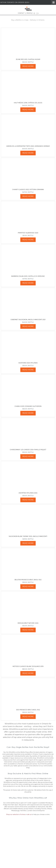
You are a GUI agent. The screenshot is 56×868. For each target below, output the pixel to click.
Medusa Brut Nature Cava (28, 623)
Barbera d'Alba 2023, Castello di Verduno (28, 276)
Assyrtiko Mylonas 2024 (28, 493)
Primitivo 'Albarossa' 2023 (28, 233)
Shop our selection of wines (16, 814)
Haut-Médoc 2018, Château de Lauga (28, 103)
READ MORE (28, 66)
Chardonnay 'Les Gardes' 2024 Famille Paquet (28, 450)
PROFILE (30, 13)
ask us (29, 814)
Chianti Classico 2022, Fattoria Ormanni (28, 190)
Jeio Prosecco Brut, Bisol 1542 (28, 710)
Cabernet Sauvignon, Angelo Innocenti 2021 (28, 320)
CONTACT (21, 13)
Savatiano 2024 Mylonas (28, 363)
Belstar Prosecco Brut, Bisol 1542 (28, 580)
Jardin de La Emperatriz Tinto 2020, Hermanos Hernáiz (28, 146)
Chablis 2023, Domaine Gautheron (28, 406)
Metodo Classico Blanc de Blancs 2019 (28, 666)
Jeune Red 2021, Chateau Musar (28, 59)
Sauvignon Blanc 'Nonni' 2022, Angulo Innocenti (28, 536)
